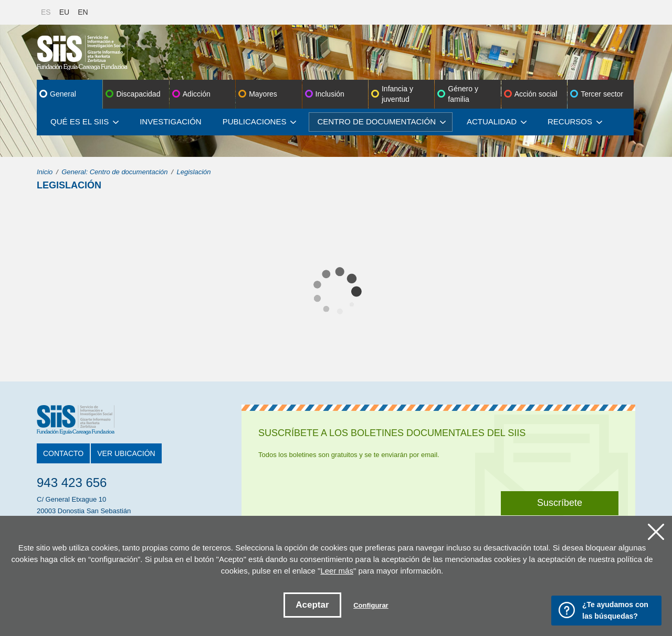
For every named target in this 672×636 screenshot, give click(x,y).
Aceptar (312, 605)
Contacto (63, 453)
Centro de (381, 121)
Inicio (45, 172)
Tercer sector (602, 94)
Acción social (536, 94)
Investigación (171, 121)
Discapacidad (138, 94)
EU (64, 12)
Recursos (575, 121)
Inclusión (330, 94)
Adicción (197, 94)
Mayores (263, 94)
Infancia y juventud (397, 94)
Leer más (337, 571)
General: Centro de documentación (114, 172)
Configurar (371, 605)
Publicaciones (260, 121)
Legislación (193, 172)
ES (46, 12)
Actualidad (497, 121)
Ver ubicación (126, 453)
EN (83, 12)
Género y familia (463, 94)
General (63, 94)
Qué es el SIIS (85, 121)
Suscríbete (560, 503)
